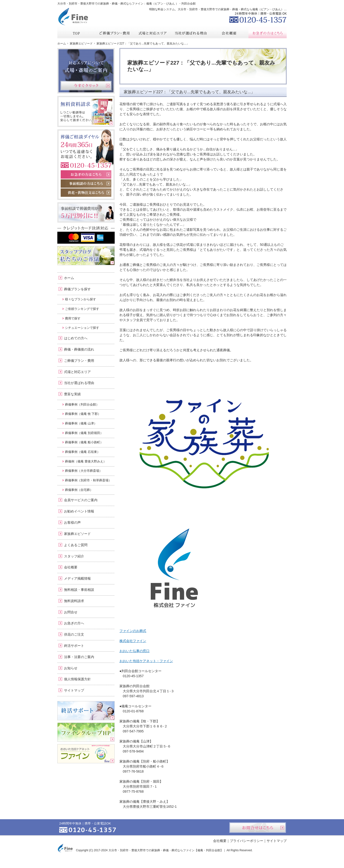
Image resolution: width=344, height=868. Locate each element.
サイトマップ (74, 690)
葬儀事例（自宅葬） (79, 490)
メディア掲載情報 (77, 578)
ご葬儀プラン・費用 (79, 361)
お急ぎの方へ (74, 623)
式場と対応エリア (77, 372)
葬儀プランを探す (77, 289)
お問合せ (71, 612)
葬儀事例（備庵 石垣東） (83, 452)
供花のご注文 (74, 634)
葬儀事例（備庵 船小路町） (84, 442)
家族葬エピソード (77, 534)
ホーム (69, 278)
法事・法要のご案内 (79, 657)
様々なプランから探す (81, 299)
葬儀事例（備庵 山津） (81, 423)
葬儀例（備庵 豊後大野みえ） (86, 461)
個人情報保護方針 (77, 679)
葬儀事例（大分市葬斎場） (84, 471)
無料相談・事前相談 (79, 590)
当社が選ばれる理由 (79, 383)
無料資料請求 (74, 601)
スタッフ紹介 (74, 556)
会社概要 (71, 567)
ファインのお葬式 (133, 631)
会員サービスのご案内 (81, 500)
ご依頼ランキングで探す (82, 309)
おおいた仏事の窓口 (134, 651)
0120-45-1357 (258, 17)
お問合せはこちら (258, 828)
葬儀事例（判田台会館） (82, 404)
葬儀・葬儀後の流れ (79, 349)
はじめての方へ (76, 338)
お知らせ (71, 668)
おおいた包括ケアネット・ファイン (146, 661)
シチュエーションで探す (82, 328)
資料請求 (251, 3)
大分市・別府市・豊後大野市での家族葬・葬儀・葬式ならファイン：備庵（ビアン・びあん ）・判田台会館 (126, 4)
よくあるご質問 (76, 545)
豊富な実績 (72, 394)
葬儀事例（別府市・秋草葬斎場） (88, 480)
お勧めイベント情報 (79, 511)
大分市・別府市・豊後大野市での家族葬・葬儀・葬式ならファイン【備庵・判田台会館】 (166, 850)
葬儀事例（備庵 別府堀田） (84, 433)
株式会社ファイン (133, 641)
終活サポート (74, 646)
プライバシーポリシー (247, 841)
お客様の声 (72, 522)
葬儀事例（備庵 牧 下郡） (83, 414)
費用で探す (73, 318)
